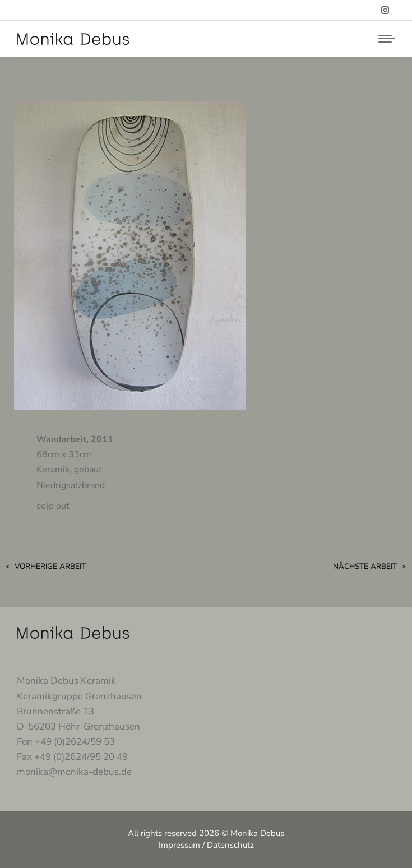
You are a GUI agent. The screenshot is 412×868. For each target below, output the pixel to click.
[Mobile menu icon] (384, 39)
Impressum (179, 845)
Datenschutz (230, 845)
